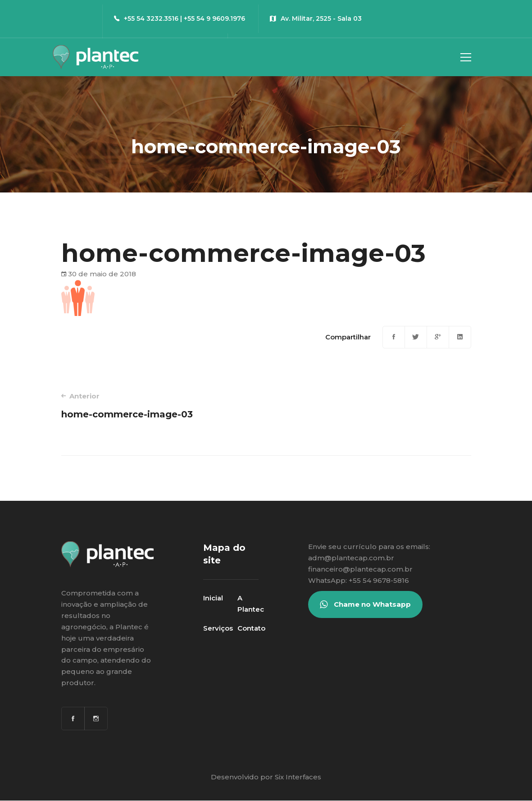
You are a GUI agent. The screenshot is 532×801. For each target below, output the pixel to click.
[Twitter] (416, 337)
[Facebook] (394, 337)
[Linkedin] (460, 337)
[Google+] (438, 337)
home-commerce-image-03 (156, 405)
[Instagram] (96, 719)
